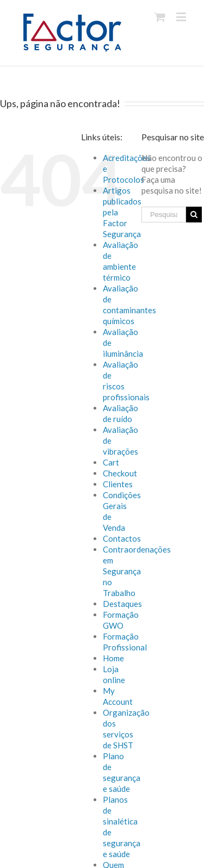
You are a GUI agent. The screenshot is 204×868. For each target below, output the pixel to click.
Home (113, 658)
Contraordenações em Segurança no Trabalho (137, 571)
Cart (111, 462)
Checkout (120, 473)
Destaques (122, 604)
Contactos (122, 538)
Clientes (118, 484)
